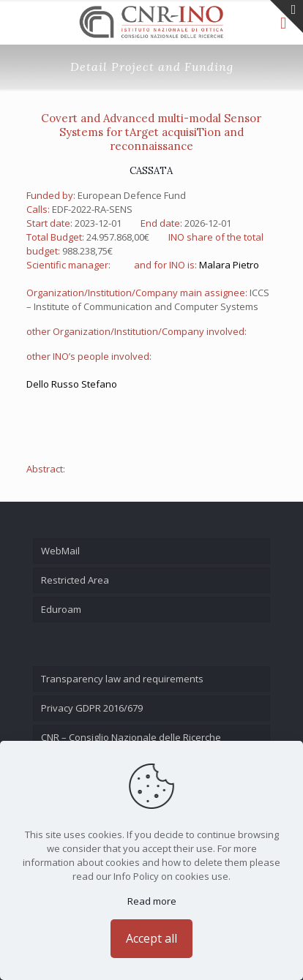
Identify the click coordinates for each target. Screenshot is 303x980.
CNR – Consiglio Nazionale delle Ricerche (131, 737)
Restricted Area (75, 580)
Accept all (151, 938)
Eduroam (61, 609)
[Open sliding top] (287, 16)
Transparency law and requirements (122, 679)
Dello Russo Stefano (72, 384)
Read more (152, 901)
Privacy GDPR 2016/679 (92, 708)
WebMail (60, 551)
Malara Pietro (229, 265)
